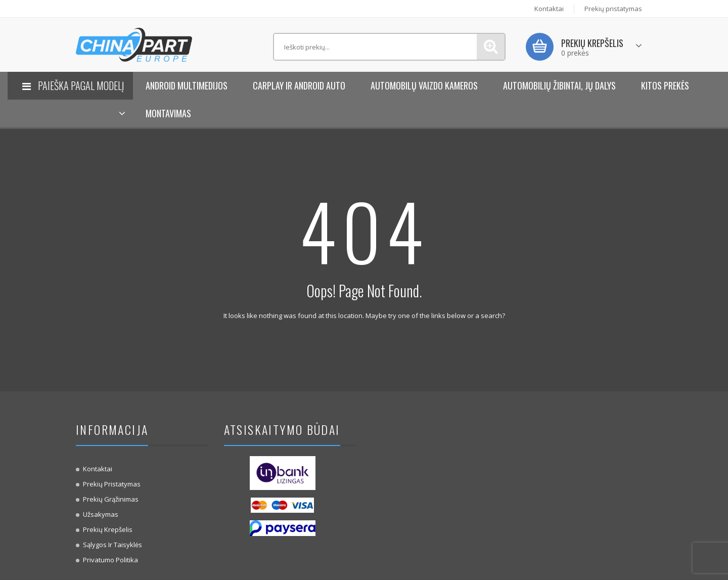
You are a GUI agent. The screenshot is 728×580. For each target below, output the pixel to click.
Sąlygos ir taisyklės (112, 545)
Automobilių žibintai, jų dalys (559, 85)
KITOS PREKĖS (665, 85)
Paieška (491, 47)
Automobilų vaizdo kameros (424, 85)
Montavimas (168, 113)
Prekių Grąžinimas (111, 499)
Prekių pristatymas (613, 9)
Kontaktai (549, 9)
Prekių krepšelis (108, 529)
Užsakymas (101, 514)
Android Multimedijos (187, 85)
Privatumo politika (110, 560)
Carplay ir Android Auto (299, 85)
